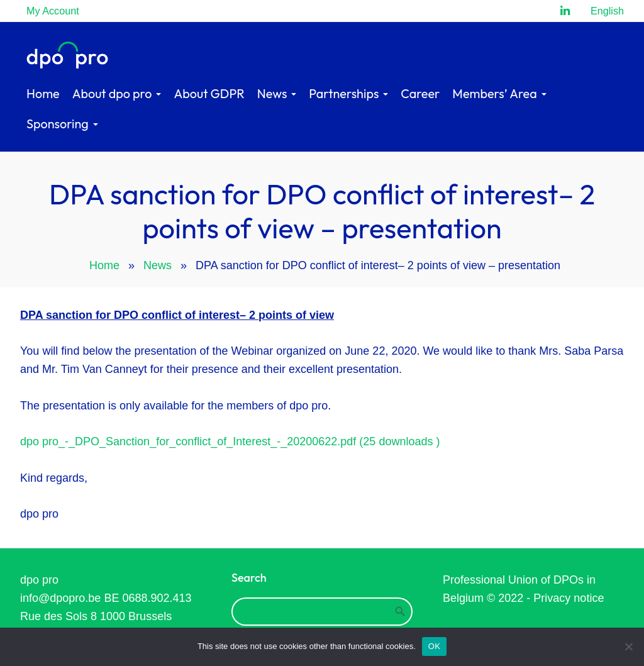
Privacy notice (569, 598)
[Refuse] (628, 647)
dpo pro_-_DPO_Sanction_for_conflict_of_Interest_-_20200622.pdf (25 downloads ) (230, 441)
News (158, 265)
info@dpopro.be (60, 598)
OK (434, 646)
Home (104, 265)
